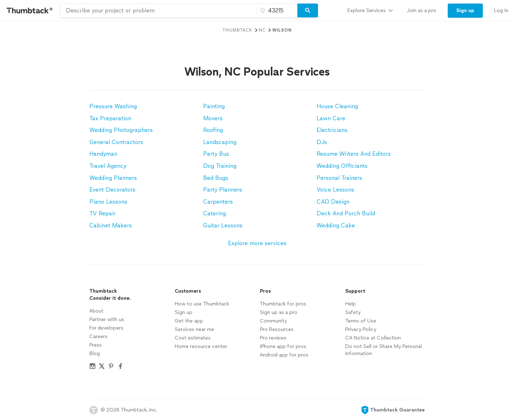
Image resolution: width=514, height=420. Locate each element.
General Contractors (116, 142)
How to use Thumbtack (202, 304)
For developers (106, 328)
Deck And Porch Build (346, 213)
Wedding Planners (113, 178)
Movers (213, 118)
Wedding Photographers (121, 130)
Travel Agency (108, 166)
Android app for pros (284, 355)
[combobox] (158, 11)
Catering (214, 213)
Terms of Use (361, 321)
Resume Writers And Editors (354, 154)
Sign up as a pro (279, 312)
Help (351, 304)
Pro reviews (273, 338)
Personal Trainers (339, 178)
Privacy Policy (361, 329)
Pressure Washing (113, 106)
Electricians (332, 130)
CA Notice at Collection (373, 338)
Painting (214, 106)
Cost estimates (193, 338)
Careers (98, 336)
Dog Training (220, 166)
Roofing (213, 130)
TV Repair (102, 213)
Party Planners (223, 190)
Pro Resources (277, 329)
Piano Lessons (108, 202)
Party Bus (216, 154)
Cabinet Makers (111, 225)
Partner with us (107, 319)
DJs (322, 142)
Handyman (103, 154)
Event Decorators (112, 190)
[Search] (308, 11)
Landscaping (220, 142)
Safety (353, 312)
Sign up (184, 312)
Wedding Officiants (342, 166)
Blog (95, 353)
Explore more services (257, 243)
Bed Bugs (216, 178)
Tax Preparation (110, 118)
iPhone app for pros (283, 346)
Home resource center (201, 346)
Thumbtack (238, 30)
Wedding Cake (336, 225)
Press (96, 345)
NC (262, 30)
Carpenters (218, 202)
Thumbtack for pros (283, 304)
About (96, 311)
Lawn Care (331, 118)
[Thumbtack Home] (30, 10)
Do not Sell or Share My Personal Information (384, 350)
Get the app (189, 321)
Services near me (194, 329)
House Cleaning (337, 106)
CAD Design (333, 202)
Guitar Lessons (223, 225)
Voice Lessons (335, 190)
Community (273, 321)
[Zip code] (276, 11)
